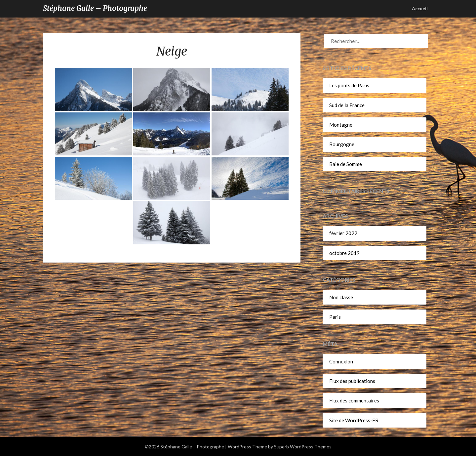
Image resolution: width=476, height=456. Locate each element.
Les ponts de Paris (349, 85)
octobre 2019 (344, 253)
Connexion (341, 361)
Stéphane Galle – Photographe (95, 8)
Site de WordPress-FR (354, 420)
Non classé (341, 297)
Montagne (341, 125)
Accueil (420, 8)
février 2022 (343, 233)
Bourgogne (342, 144)
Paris (335, 317)
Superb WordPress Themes (303, 447)
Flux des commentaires (354, 400)
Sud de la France (347, 105)
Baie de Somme (346, 164)
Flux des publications (352, 381)
